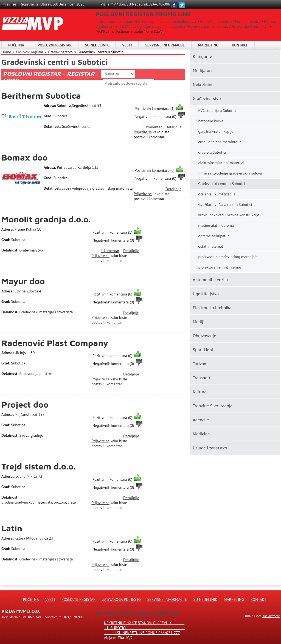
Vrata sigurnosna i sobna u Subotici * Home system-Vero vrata (178, 26)
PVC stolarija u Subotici (217, 110)
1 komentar (152, 127)
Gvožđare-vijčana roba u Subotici (225, 204)
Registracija (29, 4)
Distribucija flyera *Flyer (250, 26)
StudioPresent (271, 616)
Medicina (201, 434)
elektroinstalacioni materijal (221, 163)
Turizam (200, 364)
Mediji (198, 322)
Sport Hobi (203, 350)
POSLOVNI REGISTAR (55, 45)
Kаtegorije (202, 56)
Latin (12, 528)
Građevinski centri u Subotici (101, 52)
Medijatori (202, 70)
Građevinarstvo (207, 98)
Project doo (25, 404)
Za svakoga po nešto (121, 599)
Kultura (199, 392)
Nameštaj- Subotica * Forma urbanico (230, 21)
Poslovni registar (29, 52)
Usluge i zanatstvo (210, 448)
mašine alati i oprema (216, 225)
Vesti (127, 45)
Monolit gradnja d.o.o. (46, 219)
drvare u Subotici (212, 152)
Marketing (208, 45)
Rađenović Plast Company (55, 343)
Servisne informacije (165, 45)
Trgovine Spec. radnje (213, 406)
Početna (16, 45)
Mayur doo (23, 281)
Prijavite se (143, 132)
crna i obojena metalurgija (220, 142)
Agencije (201, 420)
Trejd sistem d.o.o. (39, 466)
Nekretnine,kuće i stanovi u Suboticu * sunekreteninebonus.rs (146, 21)
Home (6, 52)
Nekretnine (203, 84)
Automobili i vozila (210, 280)
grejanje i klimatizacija (217, 194)
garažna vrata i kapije (216, 131)
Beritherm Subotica (41, 96)
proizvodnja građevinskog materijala (228, 257)
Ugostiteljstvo (206, 294)
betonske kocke (211, 121)
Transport (202, 378)
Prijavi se (9, 4)
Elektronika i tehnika (212, 308)
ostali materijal (210, 246)
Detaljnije (173, 127)
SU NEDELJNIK (97, 45)
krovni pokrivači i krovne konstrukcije (229, 215)
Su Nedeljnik (205, 599)
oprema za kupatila (214, 236)
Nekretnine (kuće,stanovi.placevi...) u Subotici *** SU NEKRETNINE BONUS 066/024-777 (144, 628)
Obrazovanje (204, 336)
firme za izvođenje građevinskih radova (230, 173)
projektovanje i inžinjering (220, 267)
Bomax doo (25, 157)
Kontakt (240, 45)
